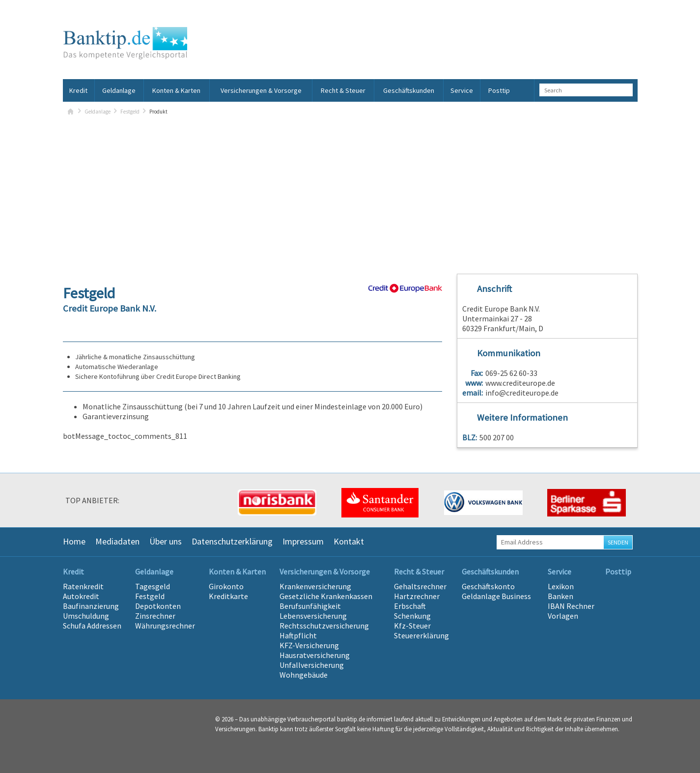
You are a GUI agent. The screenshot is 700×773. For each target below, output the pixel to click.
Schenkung (412, 616)
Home (74, 541)
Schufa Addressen (92, 626)
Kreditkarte (228, 596)
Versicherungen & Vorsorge (261, 90)
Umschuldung (86, 616)
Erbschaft (410, 606)
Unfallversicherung (312, 665)
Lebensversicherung (313, 616)
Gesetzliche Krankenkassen (326, 596)
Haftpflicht (298, 635)
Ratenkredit (83, 586)
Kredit (78, 90)
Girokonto (226, 586)
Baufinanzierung (91, 606)
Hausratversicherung (315, 655)
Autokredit (81, 596)
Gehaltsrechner (420, 586)
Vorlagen (563, 616)
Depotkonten (158, 606)
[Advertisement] (350, 190)
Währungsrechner (165, 626)
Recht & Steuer (343, 90)
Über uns (166, 541)
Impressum (303, 541)
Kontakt (349, 541)
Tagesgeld (153, 586)
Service (462, 90)
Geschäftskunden (409, 90)
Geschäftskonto (488, 586)
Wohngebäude (304, 675)
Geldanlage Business (496, 596)
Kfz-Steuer (412, 626)
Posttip (499, 90)
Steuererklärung (421, 635)
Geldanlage (119, 90)
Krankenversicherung (315, 586)
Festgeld (130, 112)
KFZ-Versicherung (309, 645)
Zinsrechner (155, 616)
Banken (560, 596)
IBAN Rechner (571, 606)
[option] (173, 503)
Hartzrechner (417, 596)
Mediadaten (117, 541)
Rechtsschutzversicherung (324, 626)
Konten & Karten (176, 90)
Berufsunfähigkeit (310, 606)
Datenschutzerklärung (232, 541)
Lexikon (561, 586)
